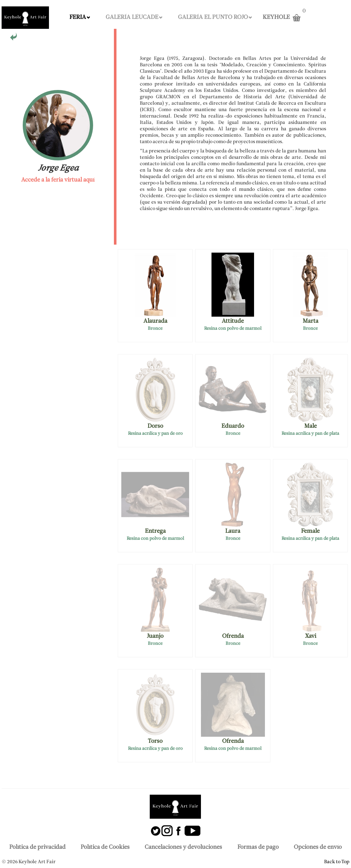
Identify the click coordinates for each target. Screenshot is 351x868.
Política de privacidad (37, 847)
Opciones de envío (318, 847)
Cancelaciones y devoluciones (183, 847)
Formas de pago (258, 847)
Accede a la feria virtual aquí (58, 180)
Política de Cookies (105, 847)
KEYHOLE (276, 17)
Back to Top (337, 862)
